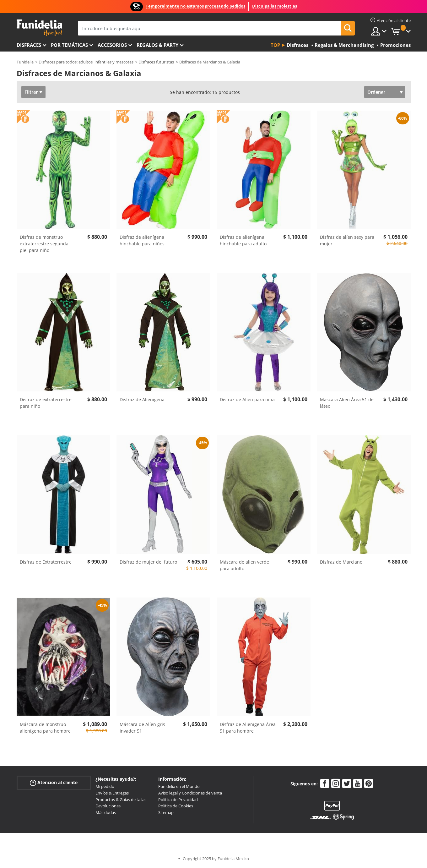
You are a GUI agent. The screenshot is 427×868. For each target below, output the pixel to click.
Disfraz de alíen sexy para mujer (347, 240)
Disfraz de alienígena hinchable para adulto (243, 240)
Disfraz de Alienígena (142, 399)
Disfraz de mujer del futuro (148, 562)
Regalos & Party (157, 45)
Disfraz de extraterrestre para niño (46, 403)
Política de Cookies (176, 806)
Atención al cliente (54, 783)
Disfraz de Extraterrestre (46, 562)
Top (275, 45)
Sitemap (166, 812)
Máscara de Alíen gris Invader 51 (142, 728)
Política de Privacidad (178, 800)
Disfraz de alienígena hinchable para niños (142, 240)
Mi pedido (105, 786)
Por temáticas (69, 45)
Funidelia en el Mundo (179, 786)
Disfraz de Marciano (341, 562)
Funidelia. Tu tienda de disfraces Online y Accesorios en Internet (39, 28)
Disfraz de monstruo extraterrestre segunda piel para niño (44, 244)
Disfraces (29, 45)
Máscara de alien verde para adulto (244, 565)
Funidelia (25, 62)
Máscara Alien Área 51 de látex (347, 403)
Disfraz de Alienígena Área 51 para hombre (248, 728)
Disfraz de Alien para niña (247, 399)
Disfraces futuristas (156, 62)
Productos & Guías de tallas (121, 800)
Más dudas (106, 812)
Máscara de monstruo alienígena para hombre (45, 728)
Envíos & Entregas (112, 793)
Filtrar (31, 92)
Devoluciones (108, 806)
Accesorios (112, 45)
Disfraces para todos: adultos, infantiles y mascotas (86, 62)
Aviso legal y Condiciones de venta (190, 793)
